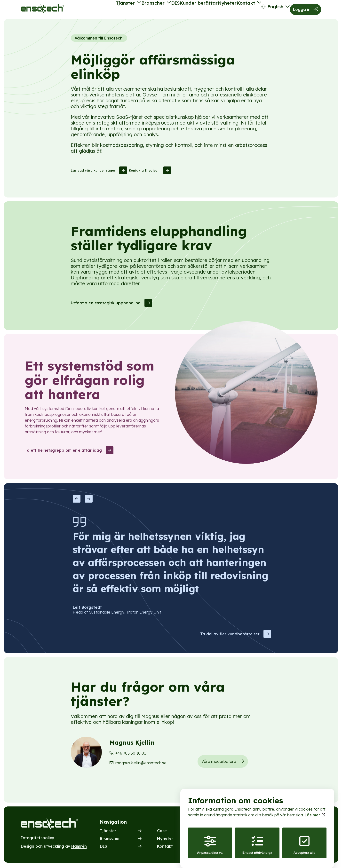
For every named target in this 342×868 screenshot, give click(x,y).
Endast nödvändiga (257, 840)
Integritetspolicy (38, 839)
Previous (77, 500)
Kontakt (235, 10)
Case (162, 832)
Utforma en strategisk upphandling (106, 305)
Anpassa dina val (210, 840)
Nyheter (211, 10)
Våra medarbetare (219, 763)
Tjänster (92, 10)
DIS (151, 10)
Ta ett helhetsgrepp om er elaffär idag (63, 452)
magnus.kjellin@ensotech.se (141, 764)
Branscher (124, 10)
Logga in (302, 10)
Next (89, 500)
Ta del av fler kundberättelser (230, 636)
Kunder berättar (179, 10)
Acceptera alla (304, 840)
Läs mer (315, 810)
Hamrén (79, 848)
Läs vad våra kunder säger (93, 172)
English (269, 10)
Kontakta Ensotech (144, 172)
